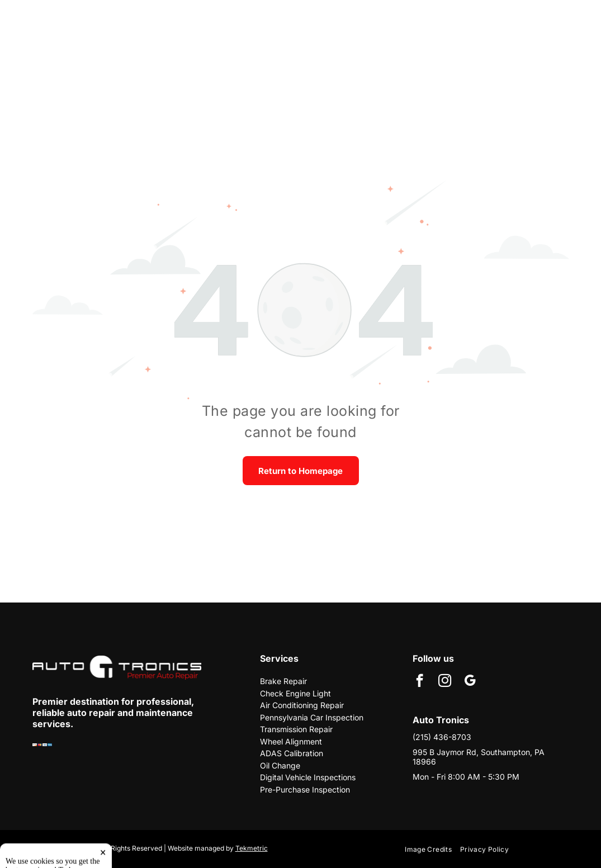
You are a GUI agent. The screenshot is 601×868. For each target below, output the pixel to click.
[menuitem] (432, 849)
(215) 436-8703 (442, 737)
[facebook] (420, 682)
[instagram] (445, 682)
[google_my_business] (470, 682)
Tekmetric (252, 848)
